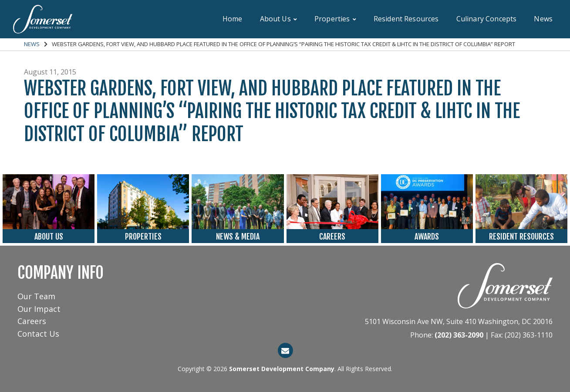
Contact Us (38, 334)
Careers (32, 321)
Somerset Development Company (282, 369)
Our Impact (39, 309)
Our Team (36, 296)
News (543, 19)
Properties (335, 19)
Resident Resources (406, 19)
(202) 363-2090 (459, 335)
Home (233, 19)
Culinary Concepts (487, 19)
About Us (278, 19)
